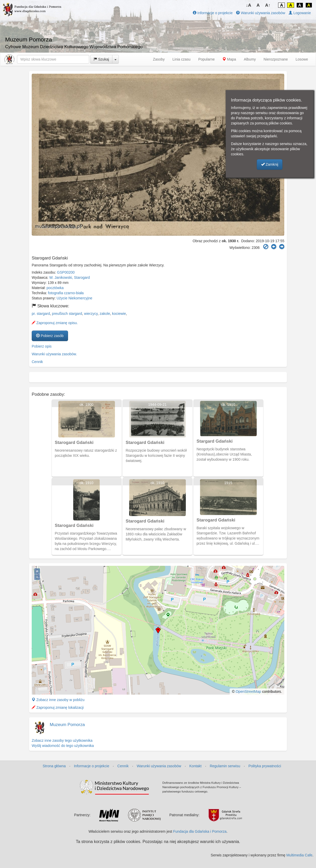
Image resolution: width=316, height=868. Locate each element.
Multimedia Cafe (299, 855)
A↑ (268, 5)
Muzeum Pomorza (67, 725)
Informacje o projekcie (213, 13)
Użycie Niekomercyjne (74, 298)
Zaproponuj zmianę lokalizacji (58, 707)
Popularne (206, 59)
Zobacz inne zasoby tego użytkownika (62, 740)
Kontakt (196, 766)
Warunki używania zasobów (261, 13)
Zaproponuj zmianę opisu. (55, 323)
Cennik (37, 362)
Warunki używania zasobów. (54, 354)
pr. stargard (41, 314)
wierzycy (91, 314)
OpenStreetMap (248, 692)
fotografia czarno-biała (66, 293)
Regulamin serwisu (225, 766)
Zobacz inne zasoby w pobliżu (58, 700)
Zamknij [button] (270, 164)
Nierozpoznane (276, 59)
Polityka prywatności (265, 766)
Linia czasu (181, 59)
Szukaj (101, 59)
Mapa (229, 59)
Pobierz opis (42, 346)
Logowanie (300, 13)
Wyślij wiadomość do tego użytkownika (63, 746)
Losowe (302, 59)
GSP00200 (66, 272)
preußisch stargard (67, 314)
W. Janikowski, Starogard (69, 277)
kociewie (119, 314)
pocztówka (55, 288)
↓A (249, 5)
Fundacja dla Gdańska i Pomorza (200, 831)
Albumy (250, 59)
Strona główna (54, 766)
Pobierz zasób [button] (50, 336)
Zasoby (159, 59)
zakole (105, 314)
